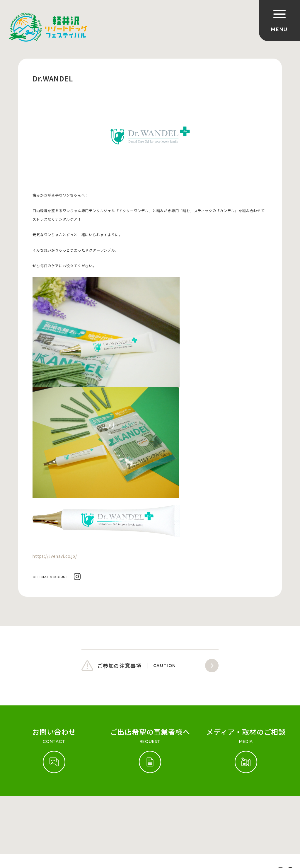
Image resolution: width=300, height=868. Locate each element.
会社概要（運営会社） (112, 814)
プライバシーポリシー (162, 814)
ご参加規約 (17, 814)
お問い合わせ (71, 814)
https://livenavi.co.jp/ (55, 556)
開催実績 (43, 814)
